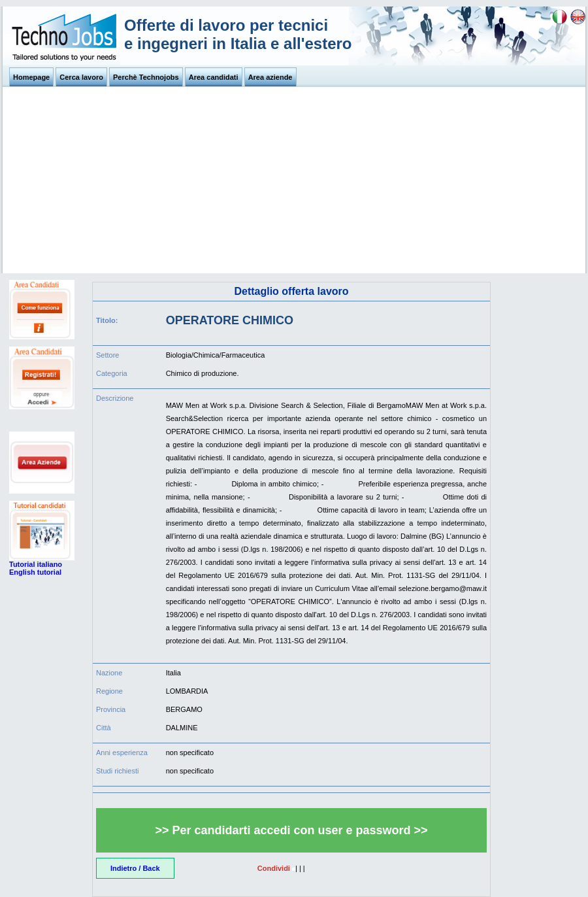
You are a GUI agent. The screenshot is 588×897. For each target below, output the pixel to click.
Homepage (31, 77)
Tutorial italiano (36, 564)
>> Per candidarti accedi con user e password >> (291, 830)
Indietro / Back (135, 868)
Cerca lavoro (81, 77)
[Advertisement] (294, 182)
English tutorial (35, 572)
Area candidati (214, 77)
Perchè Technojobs (146, 77)
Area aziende (270, 77)
